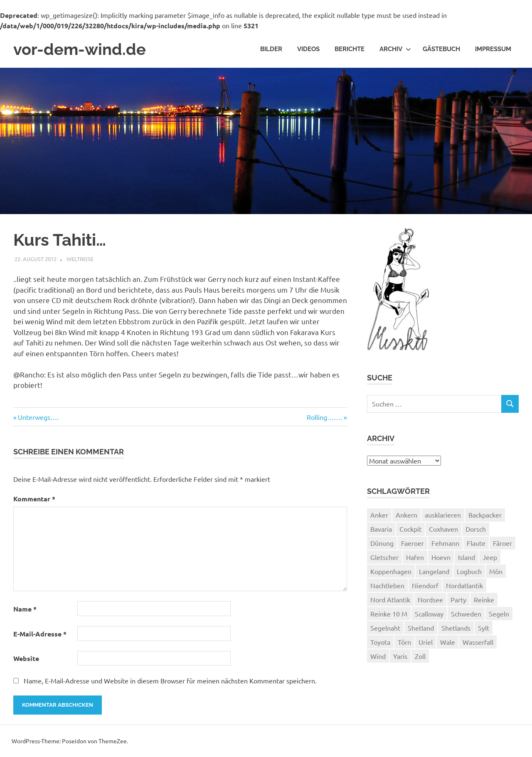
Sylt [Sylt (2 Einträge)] (484, 628)
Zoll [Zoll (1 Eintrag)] (420, 656)
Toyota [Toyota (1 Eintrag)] (380, 642)
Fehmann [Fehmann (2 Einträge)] (445, 543)
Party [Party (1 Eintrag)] (458, 599)
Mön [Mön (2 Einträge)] (496, 571)
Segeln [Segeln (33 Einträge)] (499, 614)
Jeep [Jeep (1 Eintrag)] (490, 557)
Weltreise (80, 259)
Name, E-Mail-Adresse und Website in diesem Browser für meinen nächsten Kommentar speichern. (170, 681)
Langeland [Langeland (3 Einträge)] (434, 571)
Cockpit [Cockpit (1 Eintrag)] (410, 529)
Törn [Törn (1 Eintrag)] (404, 642)
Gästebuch (441, 49)
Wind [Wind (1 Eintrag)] (378, 656)
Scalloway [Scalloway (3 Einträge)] (429, 614)
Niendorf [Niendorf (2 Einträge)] (425, 585)
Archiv (395, 49)
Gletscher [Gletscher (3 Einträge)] (384, 557)
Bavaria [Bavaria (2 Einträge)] (381, 529)
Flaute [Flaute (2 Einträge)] (476, 543)
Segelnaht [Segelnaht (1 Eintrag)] (385, 628)
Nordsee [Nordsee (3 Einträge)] (430, 599)
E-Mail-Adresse (40, 634)
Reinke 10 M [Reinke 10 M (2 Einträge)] (389, 614)
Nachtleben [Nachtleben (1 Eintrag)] (387, 585)
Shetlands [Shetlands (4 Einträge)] (456, 628)
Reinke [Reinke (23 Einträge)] (484, 599)
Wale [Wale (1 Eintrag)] (448, 642)
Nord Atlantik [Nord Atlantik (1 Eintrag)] (390, 599)
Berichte (350, 49)
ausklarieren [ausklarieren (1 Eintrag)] (443, 515)
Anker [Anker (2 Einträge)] (379, 515)
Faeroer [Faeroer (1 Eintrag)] (413, 543)
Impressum (493, 49)
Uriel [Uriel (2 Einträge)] (426, 642)
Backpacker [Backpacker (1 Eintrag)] (485, 515)
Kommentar (34, 499)
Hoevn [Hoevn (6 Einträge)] (441, 557)
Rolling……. (324, 417)
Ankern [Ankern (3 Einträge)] (406, 515)
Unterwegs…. (38, 417)
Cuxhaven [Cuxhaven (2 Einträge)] (443, 529)
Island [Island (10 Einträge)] (467, 557)
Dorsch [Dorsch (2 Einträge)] (476, 529)
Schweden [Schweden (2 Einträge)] (466, 614)
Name (25, 609)
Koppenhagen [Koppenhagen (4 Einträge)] (391, 571)
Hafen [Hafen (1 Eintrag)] (415, 557)
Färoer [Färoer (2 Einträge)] (502, 543)
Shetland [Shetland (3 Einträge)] (421, 628)
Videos (308, 49)
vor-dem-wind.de (80, 49)
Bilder (271, 49)
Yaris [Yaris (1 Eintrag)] (400, 656)
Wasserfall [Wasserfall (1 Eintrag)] (478, 642)
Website (26, 658)
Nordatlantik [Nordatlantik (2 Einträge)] (464, 585)
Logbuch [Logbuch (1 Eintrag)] (469, 571)
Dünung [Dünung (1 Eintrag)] (382, 543)
